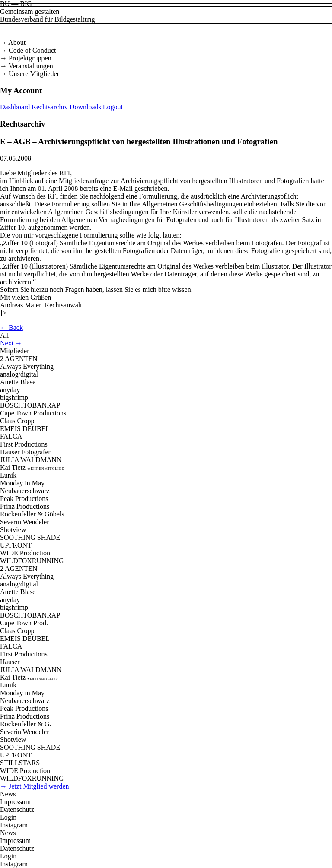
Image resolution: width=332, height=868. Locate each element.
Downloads (85, 107)
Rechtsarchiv (50, 107)
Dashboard (15, 107)
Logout (113, 107)
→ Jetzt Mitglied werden (35, 786)
